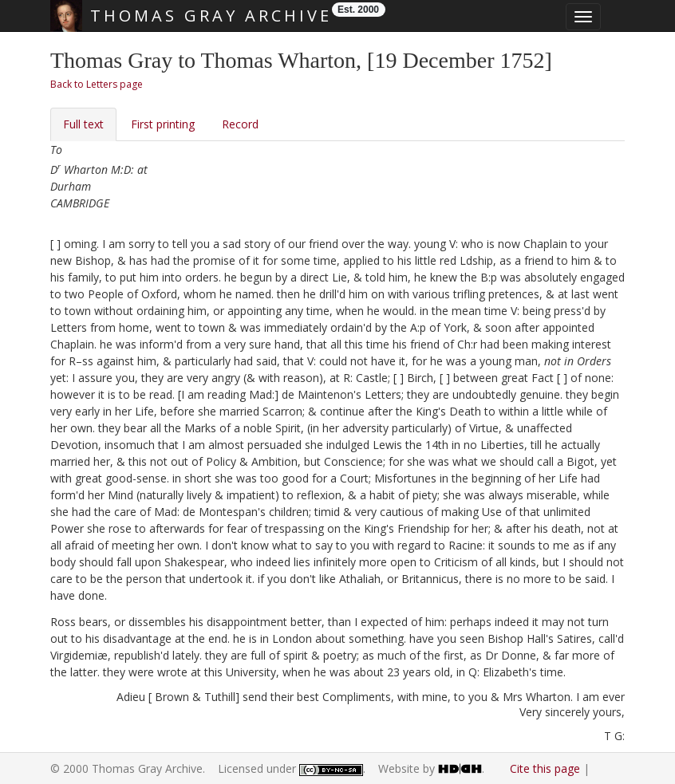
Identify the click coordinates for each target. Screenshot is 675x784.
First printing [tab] (163, 124)
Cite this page (545, 768)
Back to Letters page (97, 84)
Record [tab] (240, 124)
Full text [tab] (83, 124)
